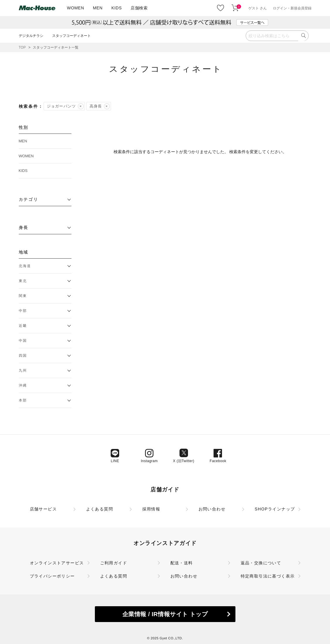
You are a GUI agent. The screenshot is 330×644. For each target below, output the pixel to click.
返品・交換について (261, 563)
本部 (23, 400)
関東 (23, 296)
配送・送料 (182, 563)
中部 (23, 311)
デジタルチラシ (31, 36)
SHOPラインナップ (275, 509)
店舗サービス (43, 509)
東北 (23, 281)
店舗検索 (139, 8)
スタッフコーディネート (71, 36)
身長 (24, 228)
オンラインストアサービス (57, 563)
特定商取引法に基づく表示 (268, 576)
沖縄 (23, 385)
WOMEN (76, 8)
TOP (22, 47)
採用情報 (151, 509)
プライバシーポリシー (52, 576)
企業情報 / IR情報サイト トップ (165, 614)
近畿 (23, 326)
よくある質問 (100, 509)
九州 (23, 370)
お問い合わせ (212, 509)
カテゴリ (29, 199)
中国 (23, 341)
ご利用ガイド (114, 563)
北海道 (25, 266)
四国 (23, 356)
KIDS (116, 8)
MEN (98, 8)
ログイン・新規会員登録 (292, 8)
